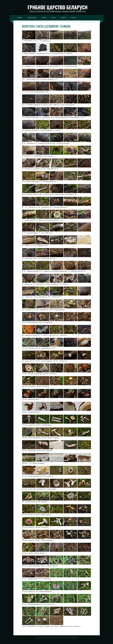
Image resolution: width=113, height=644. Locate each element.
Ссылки (63, 18)
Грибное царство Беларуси (57, 7)
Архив (54, 18)
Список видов (32, 18)
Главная (20, 18)
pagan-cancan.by (48, 638)
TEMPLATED (74, 638)
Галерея (44, 18)
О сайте (73, 18)
